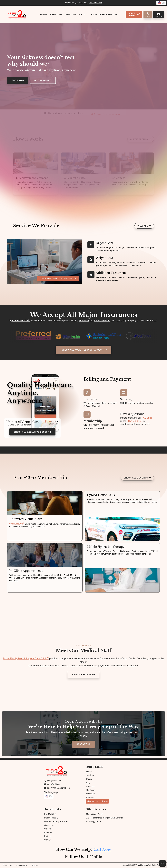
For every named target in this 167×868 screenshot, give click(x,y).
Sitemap (35, 865)
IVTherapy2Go (94, 821)
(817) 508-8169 (134, 421)
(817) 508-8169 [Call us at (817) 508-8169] (54, 781)
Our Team (91, 790)
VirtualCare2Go (20, 321)
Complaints (49, 825)
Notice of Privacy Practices (56, 821)
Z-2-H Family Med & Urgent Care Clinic (26, 659)
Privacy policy (22, 865)
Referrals (90, 797)
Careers (48, 829)
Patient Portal (51, 818)
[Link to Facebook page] (88, 857)
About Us (90, 786)
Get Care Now (95, 3)
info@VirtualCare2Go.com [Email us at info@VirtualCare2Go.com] (59, 788)
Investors (48, 832)
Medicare (84, 321)
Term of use (7, 865)
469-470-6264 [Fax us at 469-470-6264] (53, 784)
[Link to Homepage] (17, 14)
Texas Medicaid (102, 321)
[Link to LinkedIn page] (101, 857)
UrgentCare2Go (94, 814)
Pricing (89, 779)
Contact (48, 840)
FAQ (88, 783)
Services (90, 775)
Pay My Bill (50, 814)
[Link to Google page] (96, 857)
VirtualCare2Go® (142, 865)
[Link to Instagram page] (91, 857)
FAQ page (147, 418)
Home (89, 772)
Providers (90, 794)
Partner (48, 836)
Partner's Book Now (97, 801)
